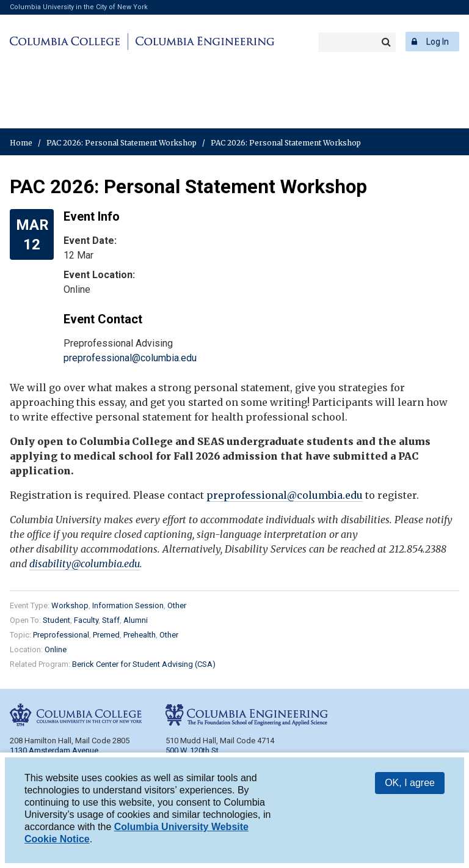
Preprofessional (61, 635)
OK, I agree (410, 783)
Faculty (86, 620)
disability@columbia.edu (85, 564)
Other (177, 605)
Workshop (70, 605)
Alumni (136, 620)
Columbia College (67, 42)
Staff (111, 620)
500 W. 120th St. (193, 750)
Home (21, 143)
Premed (106, 635)
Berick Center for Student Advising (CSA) (144, 664)
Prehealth (140, 635)
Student (56, 620)
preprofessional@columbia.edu (130, 358)
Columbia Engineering (203, 42)
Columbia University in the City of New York (79, 7)
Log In (438, 42)
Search (386, 42)
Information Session (128, 605)
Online (56, 649)
